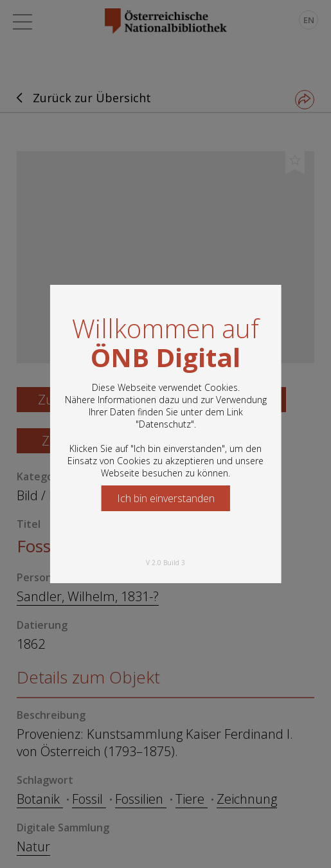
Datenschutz (165, 424)
